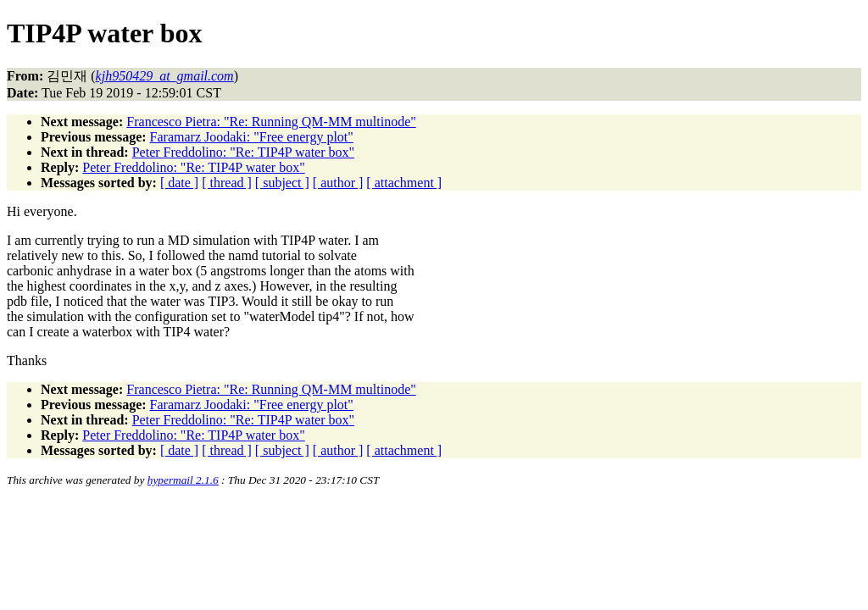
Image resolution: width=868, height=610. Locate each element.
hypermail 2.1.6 (183, 480)
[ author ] (338, 183)
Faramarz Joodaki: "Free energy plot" (252, 137)
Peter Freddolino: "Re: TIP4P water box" (243, 152)
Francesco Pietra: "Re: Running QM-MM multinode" (271, 122)
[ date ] (179, 183)
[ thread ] (227, 183)
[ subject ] (282, 183)
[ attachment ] (404, 183)
